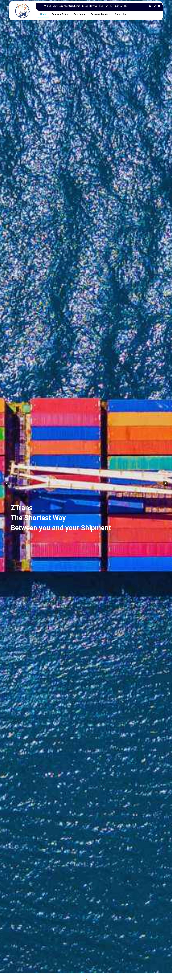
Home (43, 14)
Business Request (100, 14)
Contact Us (120, 14)
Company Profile (60, 14)
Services (80, 14)
